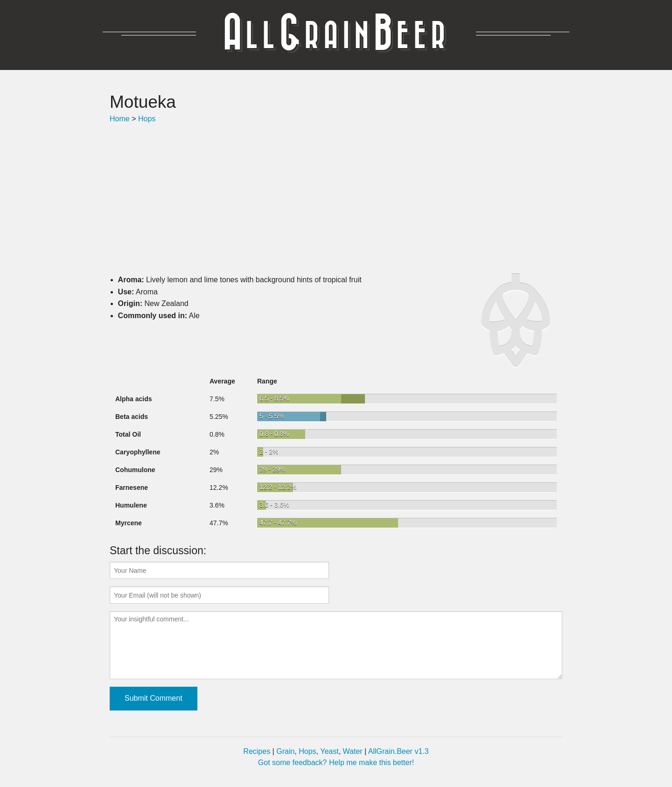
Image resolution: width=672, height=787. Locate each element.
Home (120, 119)
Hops (147, 119)
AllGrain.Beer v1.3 (399, 751)
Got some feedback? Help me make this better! (336, 763)
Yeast (329, 751)
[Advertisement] (336, 199)
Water (353, 751)
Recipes (257, 751)
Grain (285, 751)
